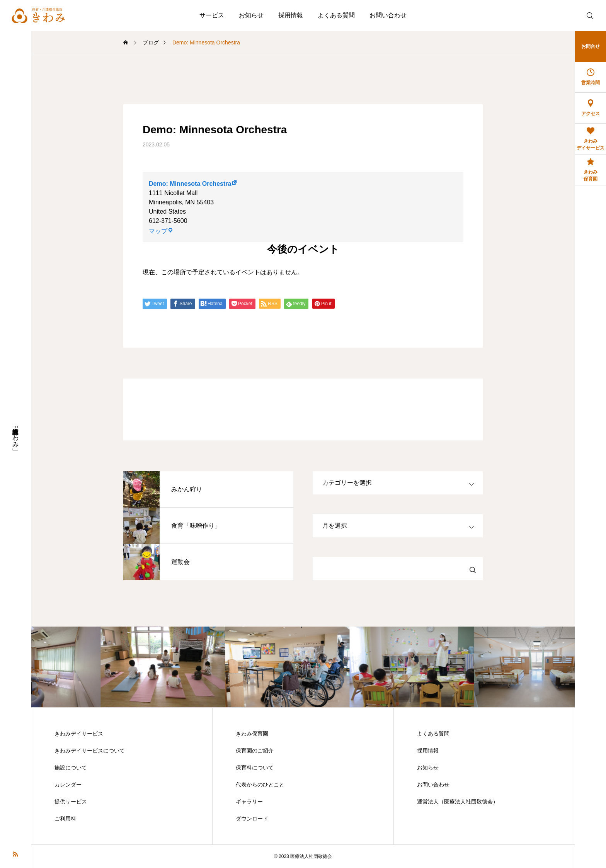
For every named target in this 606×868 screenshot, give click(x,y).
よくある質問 (336, 15)
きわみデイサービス (79, 734)
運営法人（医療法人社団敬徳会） (458, 802)
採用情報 (291, 15)
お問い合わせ (388, 15)
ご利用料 (65, 819)
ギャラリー (249, 802)
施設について (71, 768)
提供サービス (71, 802)
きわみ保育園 (252, 734)
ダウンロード (252, 819)
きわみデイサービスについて (90, 751)
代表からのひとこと (260, 785)
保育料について (255, 768)
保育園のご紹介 (255, 751)
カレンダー (68, 785)
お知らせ (251, 15)
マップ (161, 231)
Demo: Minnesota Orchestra (190, 184)
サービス (212, 15)
